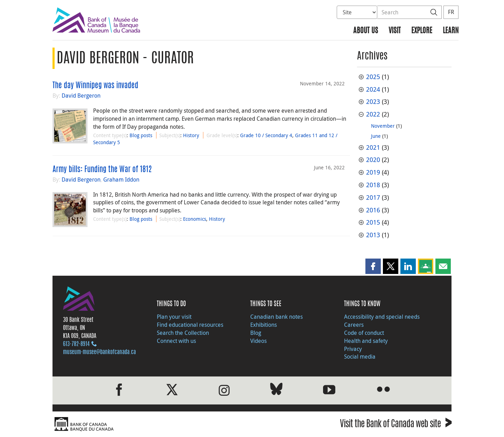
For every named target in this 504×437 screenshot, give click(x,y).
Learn (451, 31)
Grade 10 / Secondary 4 (266, 135)
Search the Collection (183, 333)
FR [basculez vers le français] (451, 12)
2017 (373, 198)
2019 (373, 172)
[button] (373, 266)
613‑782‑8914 (76, 344)
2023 (373, 102)
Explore (422, 31)
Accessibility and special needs (382, 317)
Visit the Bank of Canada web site (396, 425)
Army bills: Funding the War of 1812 (102, 170)
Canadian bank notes (276, 317)
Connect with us (176, 341)
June (376, 136)
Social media (360, 357)
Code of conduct (364, 333)
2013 (373, 235)
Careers (354, 325)
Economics (195, 219)
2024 (373, 89)
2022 (373, 114)
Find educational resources (190, 325)
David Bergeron (81, 96)
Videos (258, 341)
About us (366, 31)
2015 (373, 222)
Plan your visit (174, 317)
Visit (395, 31)
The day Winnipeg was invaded (95, 86)
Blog (256, 333)
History (191, 135)
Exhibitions (264, 325)
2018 (373, 185)
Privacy (353, 349)
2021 (373, 147)
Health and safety (366, 341)
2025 (373, 77)
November (383, 126)
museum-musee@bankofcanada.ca (99, 352)
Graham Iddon (121, 179)
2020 (373, 160)
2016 (373, 210)
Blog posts (141, 135)
